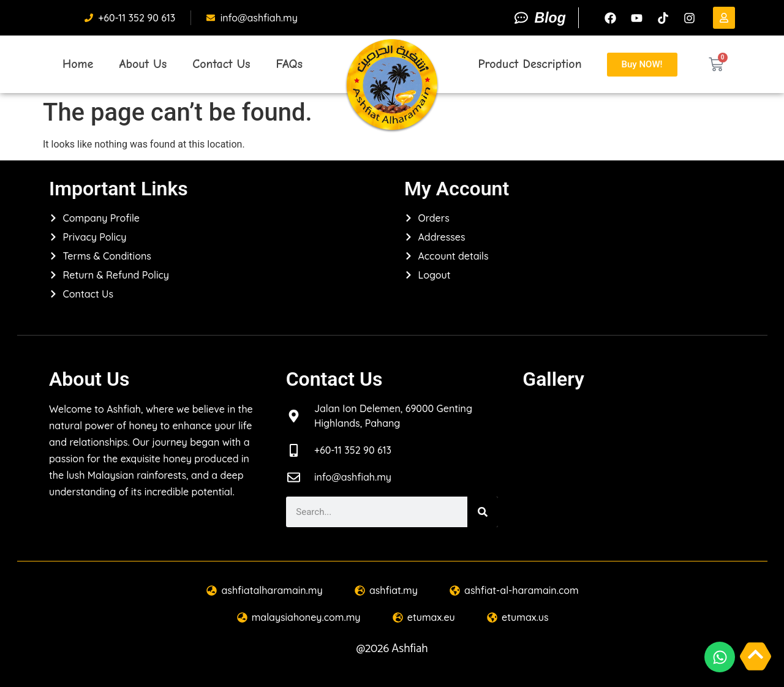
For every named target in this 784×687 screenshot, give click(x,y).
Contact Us (221, 64)
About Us (143, 64)
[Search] (483, 512)
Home (78, 64)
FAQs (289, 64)
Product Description (530, 64)
